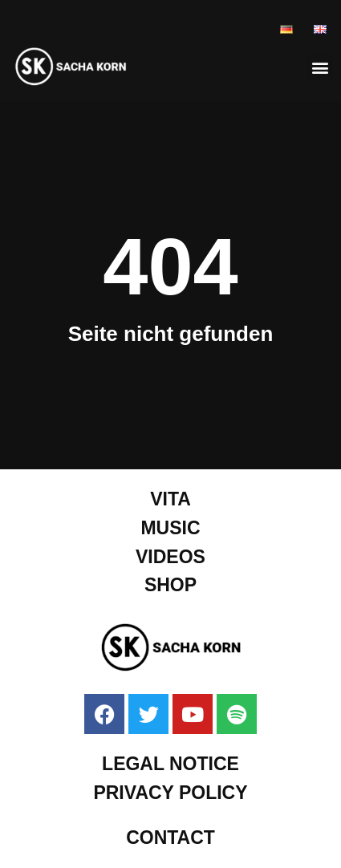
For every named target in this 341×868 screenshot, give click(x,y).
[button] (320, 67)
